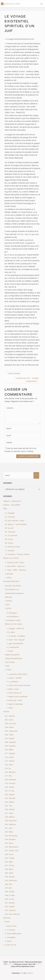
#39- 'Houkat (10, 858)
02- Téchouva (10, 517)
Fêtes (5, 509)
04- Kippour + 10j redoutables (16, 524)
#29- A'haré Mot (11, 821)
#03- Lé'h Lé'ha (10, 724)
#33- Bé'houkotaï (11, 836)
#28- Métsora (10, 817)
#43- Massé (9, 873)
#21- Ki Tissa (10, 791)
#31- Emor (9, 828)
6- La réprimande (13, 647)
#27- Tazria (9, 813)
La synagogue (12, 613)
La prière (8, 608)
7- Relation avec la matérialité (17, 697)
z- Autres (8, 578)
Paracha (6, 712)
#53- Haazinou (10, 910)
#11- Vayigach (10, 753)
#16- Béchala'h (10, 772)
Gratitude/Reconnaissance (14, 593)
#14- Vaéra (9, 765)
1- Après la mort (11, 926)
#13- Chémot (10, 761)
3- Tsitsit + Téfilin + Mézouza (15, 570)
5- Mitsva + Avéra (13, 689)
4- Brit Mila (9, 574)
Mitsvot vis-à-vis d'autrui (14, 624)
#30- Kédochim (10, 824)
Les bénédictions (12, 617)
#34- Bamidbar (10, 839)
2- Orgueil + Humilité (14, 678)
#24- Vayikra (9, 802)
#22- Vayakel (10, 795)
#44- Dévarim (10, 877)
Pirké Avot (7, 918)
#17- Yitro (8, 776)
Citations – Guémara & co (12, 501)
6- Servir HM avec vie (14, 693)
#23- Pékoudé (10, 798)
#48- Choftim (10, 892)
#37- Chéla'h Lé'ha (12, 851)
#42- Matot (9, 869)
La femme (8, 601)
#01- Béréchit (10, 716)
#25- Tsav (8, 806)
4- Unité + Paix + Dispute (16, 640)
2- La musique (10, 930)
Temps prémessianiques (14, 658)
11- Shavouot (10, 551)
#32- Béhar (9, 832)
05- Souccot (9, 528)
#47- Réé (8, 888)
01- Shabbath (10, 513)
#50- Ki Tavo (9, 899)
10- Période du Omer (13, 547)
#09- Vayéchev (10, 746)
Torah (7, 666)
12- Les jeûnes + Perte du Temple (17, 554)
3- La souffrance (12, 682)
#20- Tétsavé (10, 787)
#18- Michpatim (11, 780)
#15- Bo (8, 768)
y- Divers (8, 670)
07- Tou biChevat (11, 536)
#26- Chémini (10, 809)
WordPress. (29, 973)
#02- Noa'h (9, 720)
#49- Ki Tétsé (10, 895)
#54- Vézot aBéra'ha (12, 914)
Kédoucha (9, 597)
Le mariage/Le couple (13, 620)
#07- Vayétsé (10, 738)
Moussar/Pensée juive (11, 581)
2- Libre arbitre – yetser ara (15, 566)
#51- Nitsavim (10, 903)
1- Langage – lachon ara (15, 628)
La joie (7, 605)
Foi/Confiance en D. (12, 589)
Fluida (22, 973)
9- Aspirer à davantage (15, 704)
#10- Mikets (9, 750)
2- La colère (11, 632)
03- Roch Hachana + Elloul (15, 521)
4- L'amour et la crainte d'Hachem (19, 685)
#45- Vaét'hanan (11, 880)
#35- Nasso (9, 843)
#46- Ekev (8, 884)
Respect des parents (12, 655)
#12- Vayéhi (9, 757)
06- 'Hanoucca (10, 532)
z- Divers (6, 922)
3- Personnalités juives (13, 934)
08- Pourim (9, 539)
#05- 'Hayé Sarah (11, 731)
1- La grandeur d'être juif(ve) (17, 674)
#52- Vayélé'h (10, 907)
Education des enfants (13, 586)
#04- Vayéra (9, 727)
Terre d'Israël (10, 662)
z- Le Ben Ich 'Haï (10, 945)
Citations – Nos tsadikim (12, 505)
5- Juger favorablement (15, 644)
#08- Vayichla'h (10, 742)
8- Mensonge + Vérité (14, 700)
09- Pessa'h (9, 543)
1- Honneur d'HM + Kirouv (15, 563)
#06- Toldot (9, 735)
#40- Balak (9, 862)
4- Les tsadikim (10, 937)
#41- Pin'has (9, 866)
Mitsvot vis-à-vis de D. (11, 558)
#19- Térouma (10, 783)
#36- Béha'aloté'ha (12, 847)
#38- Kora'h (9, 854)
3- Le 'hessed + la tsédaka (16, 636)
